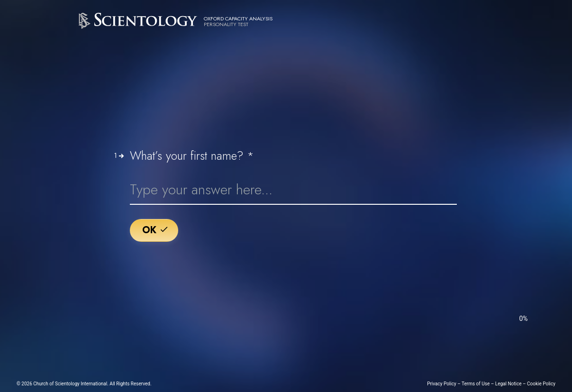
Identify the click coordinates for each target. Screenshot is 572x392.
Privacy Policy (442, 384)
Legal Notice (508, 384)
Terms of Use (476, 384)
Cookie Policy (541, 384)
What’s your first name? (192, 156)
